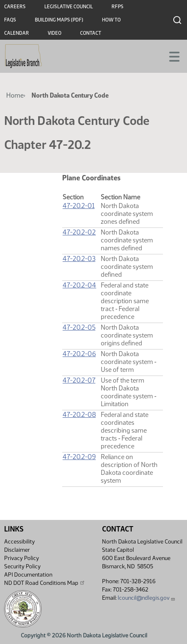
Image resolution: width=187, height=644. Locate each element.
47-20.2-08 (79, 415)
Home (15, 95)
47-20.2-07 (79, 380)
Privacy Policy (22, 558)
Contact (91, 33)
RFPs (118, 7)
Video (55, 33)
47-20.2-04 (79, 285)
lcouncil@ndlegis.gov (147, 598)
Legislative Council (69, 7)
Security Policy (22, 566)
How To (111, 20)
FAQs (10, 20)
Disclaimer (17, 550)
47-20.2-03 (79, 259)
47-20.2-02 (79, 232)
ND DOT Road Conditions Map (45, 583)
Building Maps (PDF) (59, 20)
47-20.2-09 (79, 457)
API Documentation (28, 575)
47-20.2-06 (79, 354)
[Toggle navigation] (171, 56)
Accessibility (19, 542)
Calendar (17, 33)
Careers (15, 7)
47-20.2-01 (79, 206)
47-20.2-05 (79, 327)
